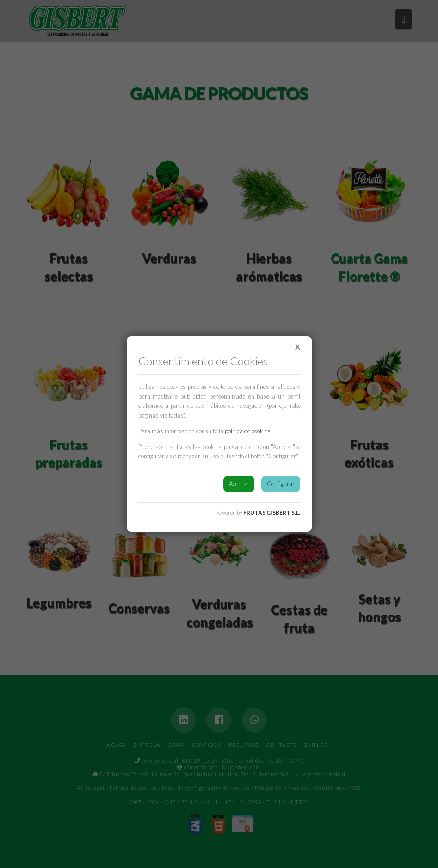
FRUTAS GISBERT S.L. (272, 513)
